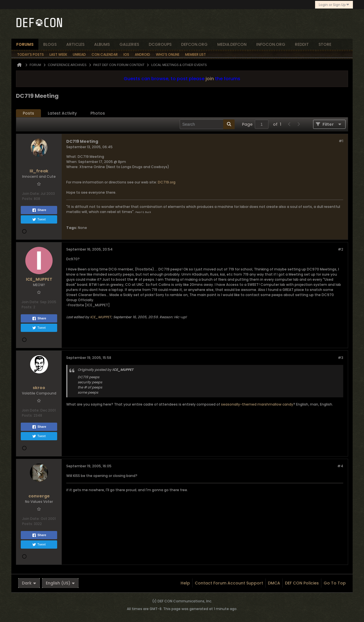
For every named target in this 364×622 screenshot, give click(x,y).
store (325, 44)
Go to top (335, 583)
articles (75, 44)
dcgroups (160, 44)
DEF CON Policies (302, 583)
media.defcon (232, 44)
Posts (28, 113)
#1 (341, 141)
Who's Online (168, 54)
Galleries (129, 44)
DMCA (274, 583)
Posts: (28, 199)
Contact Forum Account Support (229, 583)
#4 (340, 466)
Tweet (39, 220)
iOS (126, 54)
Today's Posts (30, 54)
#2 (341, 249)
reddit (302, 44)
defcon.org (194, 44)
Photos (98, 113)
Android (142, 54)
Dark (29, 583)
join (210, 79)
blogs (50, 44)
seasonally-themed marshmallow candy (257, 404)
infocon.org (271, 44)
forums (25, 44)
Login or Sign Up (334, 5)
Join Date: (31, 194)
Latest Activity (62, 113)
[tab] (28, 113)
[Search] (207, 124)
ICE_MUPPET (101, 317)
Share (39, 210)
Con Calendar (105, 54)
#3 (341, 358)
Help (185, 583)
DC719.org (166, 182)
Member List (196, 54)
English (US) (60, 583)
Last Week (58, 54)
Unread (79, 54)
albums (102, 44)
